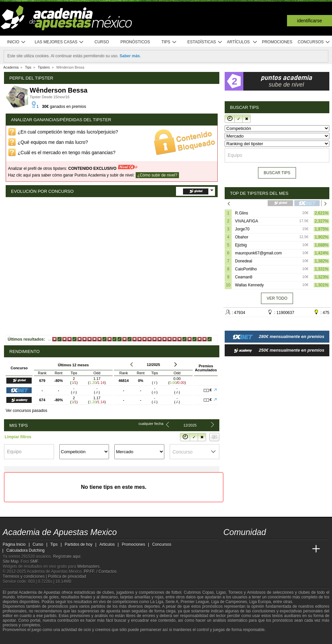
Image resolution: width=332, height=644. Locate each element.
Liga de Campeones (229, 602)
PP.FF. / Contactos (100, 571)
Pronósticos (135, 42)
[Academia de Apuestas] (279, 549)
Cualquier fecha (151, 424)
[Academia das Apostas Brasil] (254, 549)
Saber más (130, 56)
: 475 (321, 312)
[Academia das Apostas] (241, 549)
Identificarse (309, 21)
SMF (34, 561)
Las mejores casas (59, 42)
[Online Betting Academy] (266, 549)
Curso (102, 42)
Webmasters (88, 566)
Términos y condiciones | (25, 576)
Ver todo (277, 298)
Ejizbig (241, 245)
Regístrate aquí (67, 556)
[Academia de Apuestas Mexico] (229, 549)
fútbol (176, 592)
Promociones (277, 42)
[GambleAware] (18, 638)
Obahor (242, 237)
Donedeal (243, 261)
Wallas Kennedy (249, 285)
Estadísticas (205, 42)
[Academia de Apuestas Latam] (291, 549)
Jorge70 (242, 229)
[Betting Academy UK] (304, 549)
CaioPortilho (246, 269)
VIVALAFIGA (246, 221)
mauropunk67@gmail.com (258, 253)
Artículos (242, 42)
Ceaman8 (244, 277)
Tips (169, 42)
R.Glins (241, 213)
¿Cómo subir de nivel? (157, 175)
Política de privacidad (67, 576)
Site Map (10, 561)
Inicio (16, 42)
